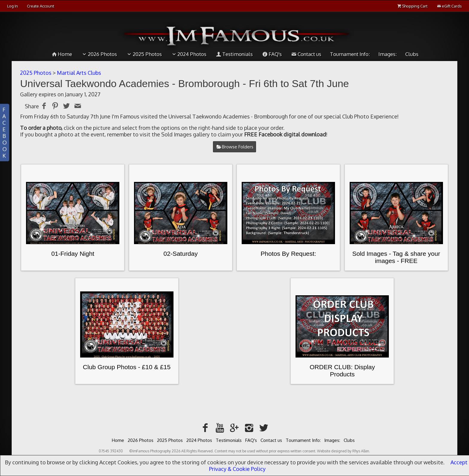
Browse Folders (238, 147)
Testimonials (234, 54)
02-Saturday (181, 254)
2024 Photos (189, 54)
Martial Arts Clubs (79, 73)
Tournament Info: (350, 54)
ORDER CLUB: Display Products (342, 371)
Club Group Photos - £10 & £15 (127, 367)
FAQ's (272, 54)
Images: (387, 54)
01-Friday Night (73, 254)
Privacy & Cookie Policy (237, 469)
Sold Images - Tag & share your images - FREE (396, 257)
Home (61, 54)
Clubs (412, 54)
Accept (459, 462)
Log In (13, 6)
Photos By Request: (288, 254)
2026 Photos (99, 54)
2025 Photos (144, 54)
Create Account (41, 6)
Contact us (306, 54)
